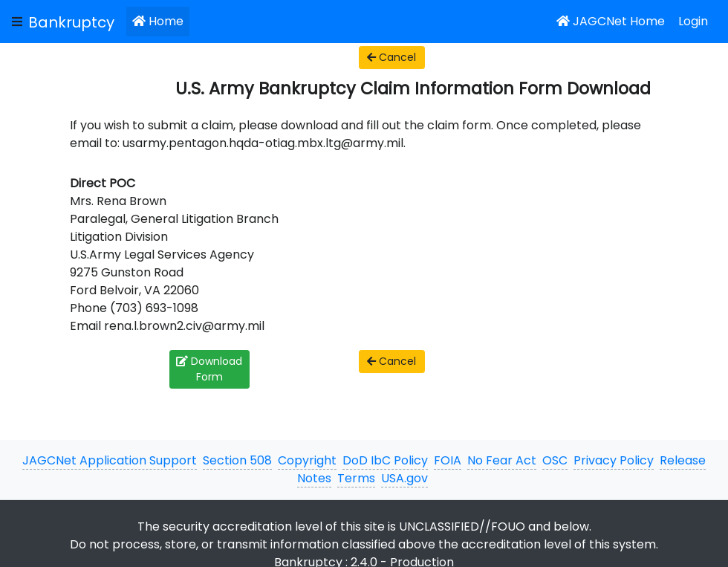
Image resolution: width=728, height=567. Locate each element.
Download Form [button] (209, 369)
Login (693, 21)
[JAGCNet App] (74, 22)
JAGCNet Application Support (110, 460)
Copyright (307, 460)
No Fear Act (502, 460)
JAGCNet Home (611, 21)
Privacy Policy (614, 460)
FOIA (448, 460)
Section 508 (237, 460)
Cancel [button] (391, 57)
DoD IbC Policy (385, 460)
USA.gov (404, 478)
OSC (555, 460)
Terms (356, 478)
